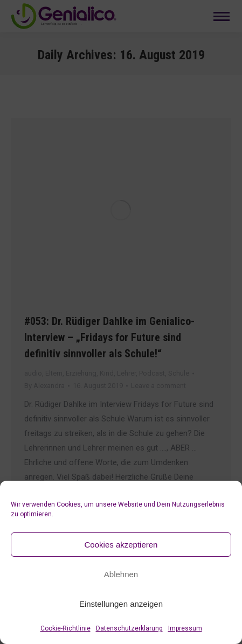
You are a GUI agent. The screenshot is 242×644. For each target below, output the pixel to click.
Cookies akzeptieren (121, 545)
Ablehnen (121, 574)
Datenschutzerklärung (129, 628)
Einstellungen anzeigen (121, 604)
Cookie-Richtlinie (65, 628)
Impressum (185, 628)
